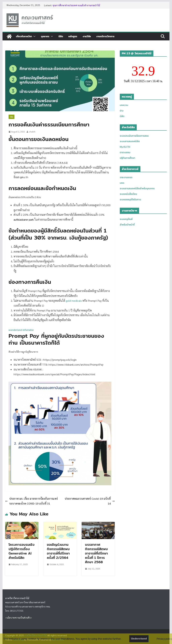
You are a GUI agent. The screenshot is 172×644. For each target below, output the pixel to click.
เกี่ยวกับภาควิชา (24, 36)
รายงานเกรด (126, 177)
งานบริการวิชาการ (105, 36)
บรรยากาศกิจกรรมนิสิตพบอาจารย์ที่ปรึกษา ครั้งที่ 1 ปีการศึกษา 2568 (96, 553)
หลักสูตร (73, 36)
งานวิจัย (87, 36)
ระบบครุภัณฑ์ (126, 219)
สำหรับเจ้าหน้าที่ (127, 225)
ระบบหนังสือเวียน (128, 194)
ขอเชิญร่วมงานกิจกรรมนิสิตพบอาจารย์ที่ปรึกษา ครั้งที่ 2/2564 (58, 551)
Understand (139, 639)
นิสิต (61, 36)
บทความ (124, 105)
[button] (34, 36)
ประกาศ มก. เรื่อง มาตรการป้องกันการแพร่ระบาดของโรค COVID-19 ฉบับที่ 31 (31, 501)
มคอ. (122, 183)
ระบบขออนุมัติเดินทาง (130, 199)
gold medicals (74, 301)
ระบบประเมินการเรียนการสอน (134, 136)
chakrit (32, 132)
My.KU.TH (125, 147)
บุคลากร (45, 36)
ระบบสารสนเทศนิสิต (130, 141)
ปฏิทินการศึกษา (127, 158)
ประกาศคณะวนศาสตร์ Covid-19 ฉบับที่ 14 (90, 501)
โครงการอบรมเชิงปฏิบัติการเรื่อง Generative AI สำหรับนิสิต (21, 551)
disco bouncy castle (83, 320)
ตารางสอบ (125, 152)
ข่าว (122, 111)
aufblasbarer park (24, 219)
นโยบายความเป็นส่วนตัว (19, 618)
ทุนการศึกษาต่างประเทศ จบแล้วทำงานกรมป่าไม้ (76, 5)
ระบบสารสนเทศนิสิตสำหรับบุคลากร (137, 188)
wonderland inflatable (21, 330)
